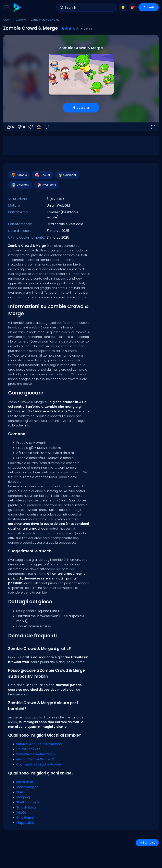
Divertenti (20, 185)
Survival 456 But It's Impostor (39, 744)
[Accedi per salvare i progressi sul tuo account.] (39, 127)
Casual (42, 175)
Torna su (147, 843)
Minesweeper (27, 787)
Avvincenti (46, 185)
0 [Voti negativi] (21, 127)
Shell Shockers (28, 802)
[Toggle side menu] (5, 7)
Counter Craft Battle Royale (39, 764)
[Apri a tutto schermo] (153, 127)
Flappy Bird (25, 823)
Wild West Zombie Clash (35, 754)
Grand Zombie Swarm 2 (35, 759)
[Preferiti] (31, 127)
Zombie (21, 20)
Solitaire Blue (26, 782)
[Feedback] (47, 127)
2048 (20, 792)
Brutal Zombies (28, 749)
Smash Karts (26, 807)
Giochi (7, 20)
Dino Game (25, 818)
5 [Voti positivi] (10, 127)
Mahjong (23, 797)
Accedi (149, 7)
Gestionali (67, 175)
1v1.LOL (21, 812)
